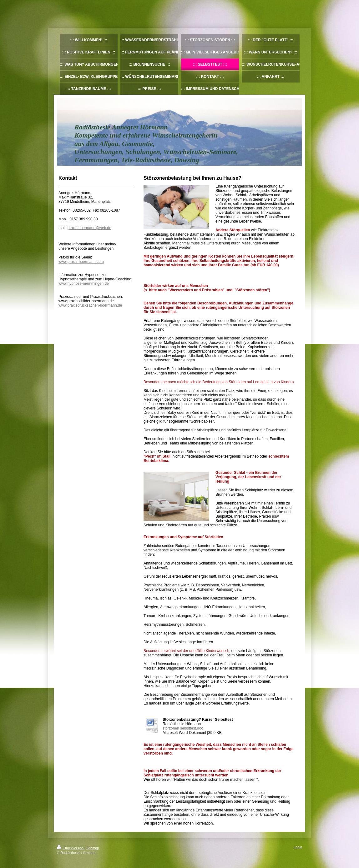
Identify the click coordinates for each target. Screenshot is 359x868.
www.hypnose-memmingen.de (84, 283)
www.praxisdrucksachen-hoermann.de (90, 305)
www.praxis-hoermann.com (81, 262)
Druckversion (71, 848)
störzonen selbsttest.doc (183, 728)
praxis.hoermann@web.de (89, 228)
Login (298, 847)
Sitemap (93, 848)
